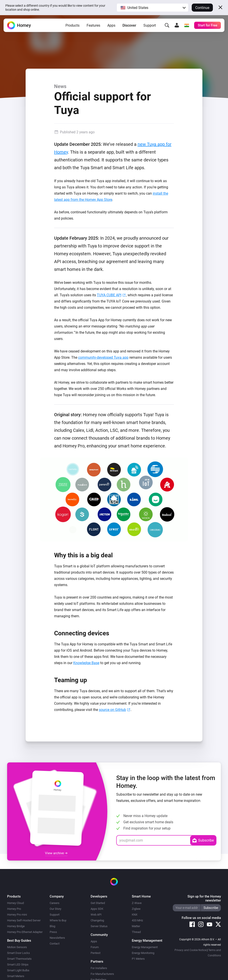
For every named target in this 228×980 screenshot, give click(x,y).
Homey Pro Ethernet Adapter (25, 932)
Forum (95, 947)
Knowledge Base (86, 663)
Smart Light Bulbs (18, 970)
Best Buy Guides (19, 941)
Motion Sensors (17, 947)
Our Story (55, 909)
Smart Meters (16, 976)
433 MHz (137, 920)
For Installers (99, 968)
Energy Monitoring (143, 953)
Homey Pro (14, 909)
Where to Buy (58, 920)
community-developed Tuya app (103, 357)
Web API (96, 915)
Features (93, 26)
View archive (56, 853)
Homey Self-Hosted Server (24, 920)
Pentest (96, 953)
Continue (202, 8)
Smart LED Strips (18, 965)
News (60, 86)
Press (53, 932)
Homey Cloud (15, 903)
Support (150, 26)
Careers (55, 903)
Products (72, 26)
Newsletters (57, 938)
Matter (136, 926)
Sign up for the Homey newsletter (204, 898)
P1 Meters (138, 959)
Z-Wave (137, 903)
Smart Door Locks (18, 953)
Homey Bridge (16, 926)
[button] (153, 8)
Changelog (97, 920)
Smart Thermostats (19, 959)
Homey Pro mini (17, 915)
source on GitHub (112, 710)
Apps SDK (97, 909)
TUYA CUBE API (109, 295)
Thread (136, 932)
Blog (52, 926)
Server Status (99, 926)
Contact (55, 944)
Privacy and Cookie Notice (190, 950)
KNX (135, 915)
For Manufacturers (102, 974)
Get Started (98, 903)
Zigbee (136, 909)
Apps (111, 26)
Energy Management (145, 947)
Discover (129, 26)
